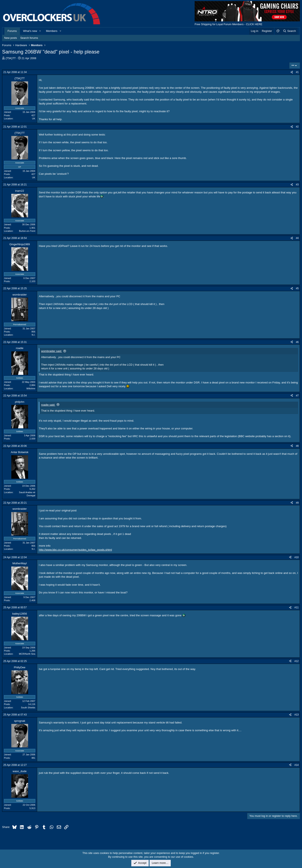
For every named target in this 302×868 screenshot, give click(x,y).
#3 (297, 185)
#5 (297, 288)
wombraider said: (51, 351)
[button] (40, 31)
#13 (297, 715)
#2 (297, 127)
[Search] (289, 31)
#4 (297, 238)
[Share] (292, 72)
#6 (297, 342)
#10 (297, 557)
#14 (297, 765)
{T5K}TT (11, 58)
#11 (297, 607)
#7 (297, 396)
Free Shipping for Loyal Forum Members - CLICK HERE (228, 24)
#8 (297, 446)
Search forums (29, 38)
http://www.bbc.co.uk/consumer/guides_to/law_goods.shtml (75, 550)
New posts (11, 38)
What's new (30, 31)
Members (52, 31)
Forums (12, 31)
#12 (297, 661)
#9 (297, 503)
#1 (297, 72)
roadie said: (48, 405)
